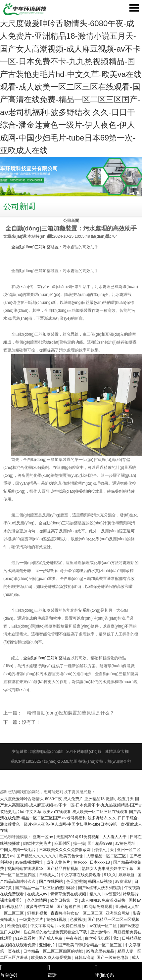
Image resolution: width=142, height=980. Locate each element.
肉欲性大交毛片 (38, 843)
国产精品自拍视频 (63, 869)
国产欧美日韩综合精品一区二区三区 (91, 945)
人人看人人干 (115, 837)
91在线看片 (26, 938)
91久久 (110, 875)
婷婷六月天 (104, 850)
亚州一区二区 (129, 850)
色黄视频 (78, 919)
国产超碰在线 (69, 907)
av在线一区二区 (103, 926)
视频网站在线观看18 (26, 869)
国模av (135, 900)
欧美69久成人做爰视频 (52, 958)
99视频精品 (13, 907)
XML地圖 (69, 761)
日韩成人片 (49, 875)
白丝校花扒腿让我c (102, 938)
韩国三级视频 (100, 881)
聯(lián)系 (118, 971)
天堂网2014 (67, 837)
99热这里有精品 (101, 951)
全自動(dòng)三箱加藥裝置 (35, 247)
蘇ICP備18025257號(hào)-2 (35, 761)
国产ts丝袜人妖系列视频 (100, 888)
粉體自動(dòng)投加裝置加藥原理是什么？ (71, 713)
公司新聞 (71, 221)
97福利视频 (38, 913)
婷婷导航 (127, 875)
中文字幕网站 (43, 926)
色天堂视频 (76, 881)
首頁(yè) (24, 971)
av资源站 (124, 881)
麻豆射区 (63, 843)
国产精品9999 (100, 843)
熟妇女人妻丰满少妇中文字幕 (108, 869)
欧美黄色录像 (72, 856)
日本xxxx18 (100, 862)
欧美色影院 (18, 926)
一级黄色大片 (32, 919)
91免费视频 (90, 837)
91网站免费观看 (98, 907)
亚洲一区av (43, 837)
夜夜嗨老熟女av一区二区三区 (77, 913)
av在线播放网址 (30, 862)
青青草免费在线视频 (69, 894)
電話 (71, 971)
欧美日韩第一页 (65, 900)
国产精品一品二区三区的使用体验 (46, 888)
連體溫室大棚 (117, 752)
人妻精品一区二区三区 (107, 856)
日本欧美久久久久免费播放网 (65, 850)
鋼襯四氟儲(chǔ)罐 (47, 752)
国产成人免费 (51, 938)
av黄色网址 (126, 843)
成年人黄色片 (59, 862)
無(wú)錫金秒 (119, 761)
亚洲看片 (47, 945)
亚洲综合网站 (118, 913)
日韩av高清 (85, 958)
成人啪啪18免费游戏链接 (104, 900)
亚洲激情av (101, 932)
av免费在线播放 (72, 926)
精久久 (96, 894)
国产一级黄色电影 (113, 958)
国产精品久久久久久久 (37, 856)
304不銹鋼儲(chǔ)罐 (84, 752)
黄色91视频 (57, 919)
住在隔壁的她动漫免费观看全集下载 (56, 932)
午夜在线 (74, 938)
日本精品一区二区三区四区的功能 (53, 951)
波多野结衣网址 (40, 907)
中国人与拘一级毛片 (18, 850)
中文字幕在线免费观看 (81, 875)
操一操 (79, 843)
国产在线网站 (51, 881)
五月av (8, 856)
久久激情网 (38, 900)
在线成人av (38, 894)
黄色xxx (80, 862)
